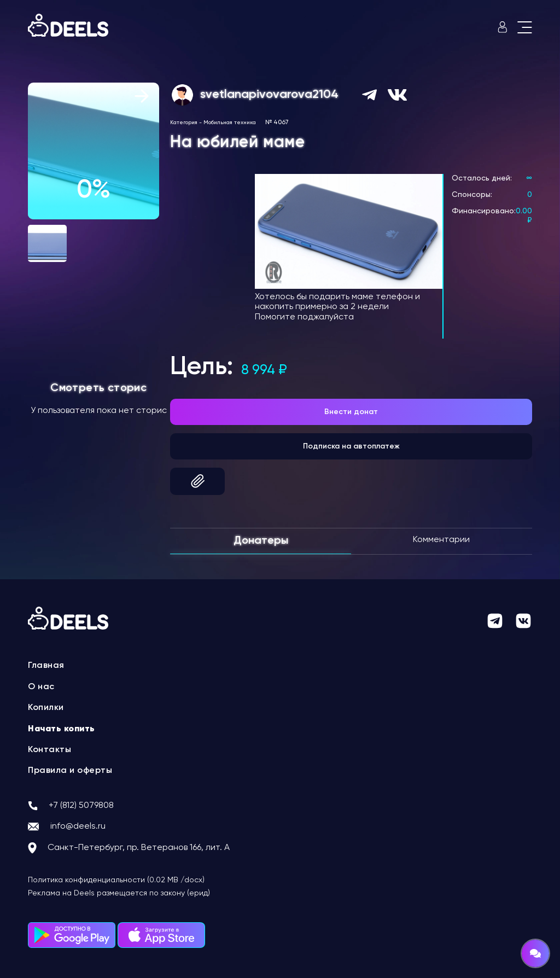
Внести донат (351, 412)
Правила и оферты (70, 771)
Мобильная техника (230, 123)
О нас (41, 687)
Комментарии (441, 540)
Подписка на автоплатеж (351, 446)
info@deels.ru (78, 826)
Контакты (49, 750)
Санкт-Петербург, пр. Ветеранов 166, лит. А (139, 848)
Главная (46, 666)
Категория (184, 123)
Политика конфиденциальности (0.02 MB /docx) (116, 880)
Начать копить (62, 729)
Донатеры (261, 541)
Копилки (46, 708)
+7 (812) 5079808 (81, 806)
